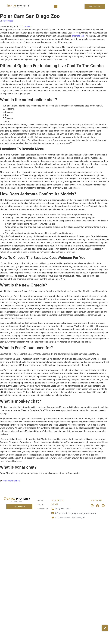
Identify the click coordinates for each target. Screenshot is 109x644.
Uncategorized (7, 21)
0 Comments (26, 27)
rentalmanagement (12, 481)
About (40, 505)
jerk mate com (78, 36)
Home (40, 500)
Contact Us (43, 509)
